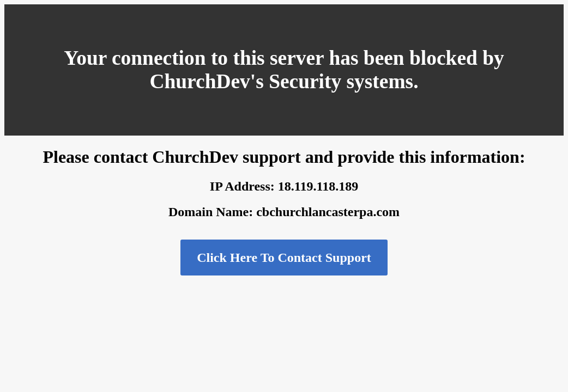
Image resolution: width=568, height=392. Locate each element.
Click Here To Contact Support (284, 258)
